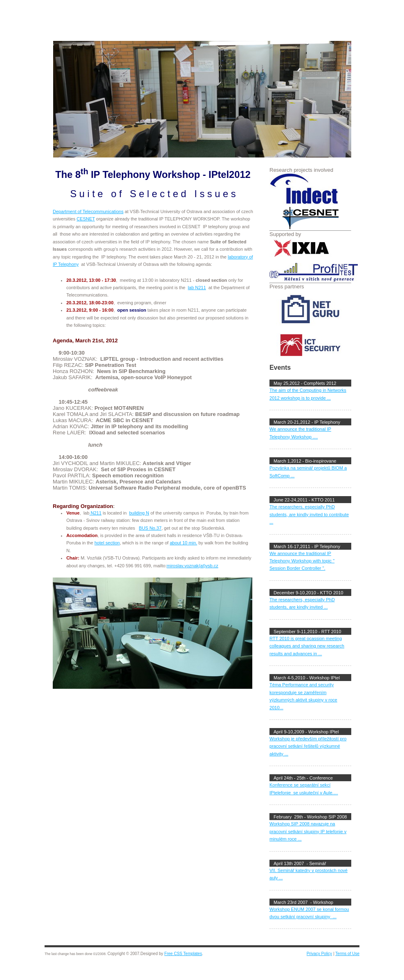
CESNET (86, 219)
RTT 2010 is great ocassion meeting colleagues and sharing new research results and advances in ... (307, 646)
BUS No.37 (150, 528)
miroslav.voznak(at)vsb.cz (193, 566)
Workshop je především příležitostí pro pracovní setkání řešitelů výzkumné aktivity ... (308, 746)
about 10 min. (183, 543)
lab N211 (197, 288)
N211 (95, 513)
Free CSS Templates (183, 954)
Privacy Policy (319, 954)
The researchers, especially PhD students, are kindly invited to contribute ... (309, 514)
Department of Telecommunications (88, 211)
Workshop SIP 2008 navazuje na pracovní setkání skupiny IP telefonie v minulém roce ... (308, 831)
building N (139, 513)
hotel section (107, 543)
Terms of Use (347, 954)
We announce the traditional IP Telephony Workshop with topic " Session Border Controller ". (302, 561)
